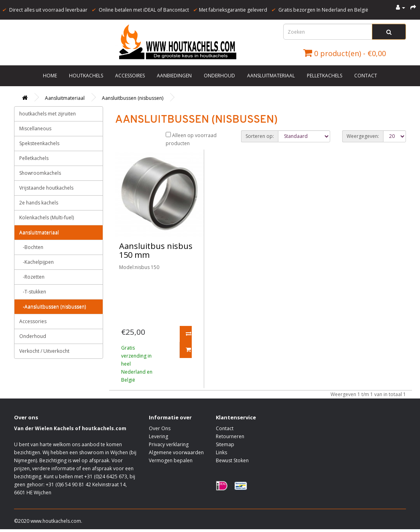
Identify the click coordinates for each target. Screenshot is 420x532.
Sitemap (225, 444)
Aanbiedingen (174, 76)
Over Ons (160, 428)
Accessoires (130, 76)
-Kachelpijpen (37, 262)
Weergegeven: (363, 136)
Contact (366, 76)
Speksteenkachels (39, 143)
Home (50, 76)
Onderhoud (219, 76)
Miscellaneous (35, 128)
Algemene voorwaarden (176, 452)
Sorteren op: (260, 136)
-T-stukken (33, 292)
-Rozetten (32, 277)
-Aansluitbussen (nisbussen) (53, 306)
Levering (158, 436)
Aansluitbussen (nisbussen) (133, 98)
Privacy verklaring (169, 444)
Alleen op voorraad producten (191, 139)
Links (221, 452)
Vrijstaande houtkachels (46, 188)
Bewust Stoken (232, 460)
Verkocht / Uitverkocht (44, 351)
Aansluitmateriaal (271, 76)
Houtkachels (86, 76)
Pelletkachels (325, 76)
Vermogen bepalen (171, 460)
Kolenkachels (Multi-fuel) (47, 217)
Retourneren (230, 436)
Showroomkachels (40, 173)
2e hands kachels (39, 203)
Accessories (33, 321)
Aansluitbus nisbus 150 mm (156, 250)
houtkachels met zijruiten (48, 114)
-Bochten (31, 247)
